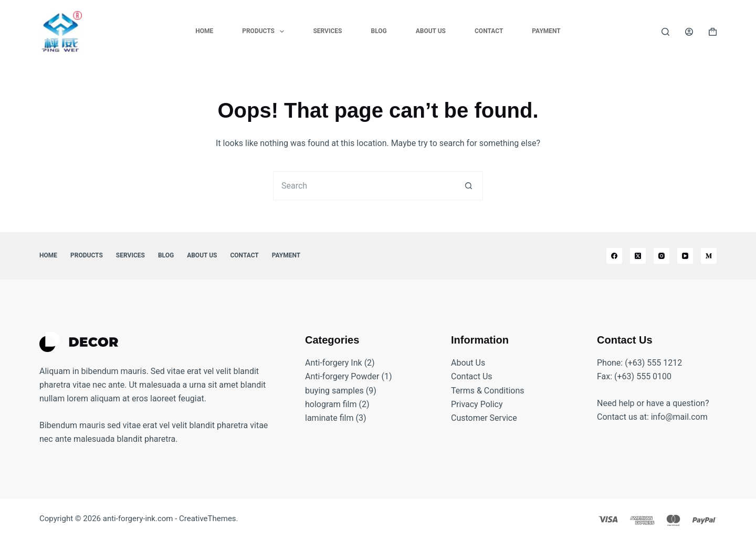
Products (265, 32)
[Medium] (709, 256)
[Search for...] (364, 186)
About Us (431, 31)
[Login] (689, 32)
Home (204, 31)
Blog (379, 31)
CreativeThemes (208, 519)
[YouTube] (685, 256)
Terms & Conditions (488, 391)
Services (327, 31)
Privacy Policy (477, 404)
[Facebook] (614, 256)
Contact (489, 31)
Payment (546, 31)
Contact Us (472, 376)
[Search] (665, 32)
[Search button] (469, 186)
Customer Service (484, 418)
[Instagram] (661, 256)
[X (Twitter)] (638, 256)
